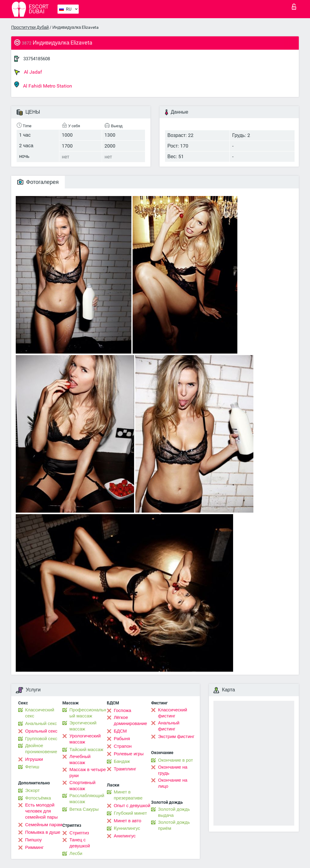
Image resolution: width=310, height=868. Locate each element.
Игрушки (34, 759)
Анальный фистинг (169, 726)
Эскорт (32, 790)
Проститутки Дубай (30, 27)
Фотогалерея (38, 182)
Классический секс (40, 713)
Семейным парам (44, 825)
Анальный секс (41, 723)
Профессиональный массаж (88, 713)
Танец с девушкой (80, 843)
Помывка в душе (43, 832)
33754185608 (37, 59)
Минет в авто (128, 821)
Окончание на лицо (173, 783)
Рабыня (122, 739)
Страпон (123, 746)
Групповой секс (41, 739)
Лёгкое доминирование (130, 720)
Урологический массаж (85, 739)
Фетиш (32, 767)
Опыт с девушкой (132, 806)
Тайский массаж (86, 750)
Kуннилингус (127, 828)
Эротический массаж (83, 726)
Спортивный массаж (82, 786)
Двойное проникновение (41, 749)
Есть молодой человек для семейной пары (41, 811)
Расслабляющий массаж (87, 799)
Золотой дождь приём (174, 825)
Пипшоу (33, 840)
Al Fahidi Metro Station (43, 85)
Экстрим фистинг (176, 737)
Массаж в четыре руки (87, 773)
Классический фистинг (173, 713)
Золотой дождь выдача (174, 812)
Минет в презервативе (128, 795)
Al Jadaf (28, 72)
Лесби (76, 853)
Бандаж (122, 761)
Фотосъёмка (38, 798)
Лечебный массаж (80, 760)
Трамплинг (125, 769)
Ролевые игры (129, 754)
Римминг (34, 847)
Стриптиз (79, 833)
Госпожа (123, 710)
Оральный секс (41, 731)
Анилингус (125, 836)
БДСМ (120, 731)
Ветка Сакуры (84, 809)
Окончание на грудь (173, 770)
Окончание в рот (175, 760)
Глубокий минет (130, 813)
